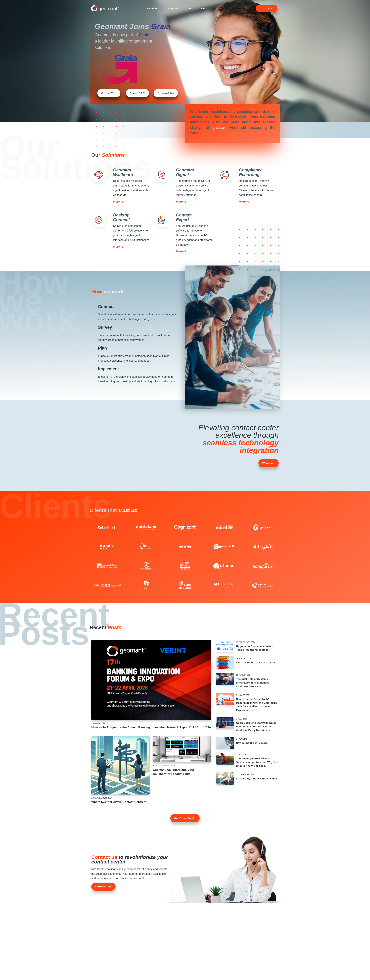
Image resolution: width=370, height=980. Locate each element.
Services (173, 8)
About (220, 8)
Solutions (152, 8)
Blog (203, 8)
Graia (161, 26)
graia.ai (219, 127)
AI (189, 8)
